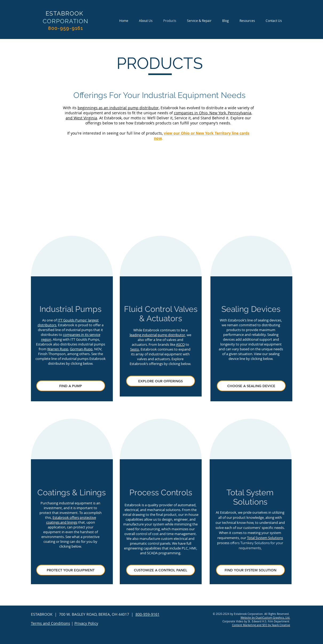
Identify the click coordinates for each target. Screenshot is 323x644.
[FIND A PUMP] (71, 386)
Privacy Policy (86, 623)
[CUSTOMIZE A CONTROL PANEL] (161, 570)
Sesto (135, 349)
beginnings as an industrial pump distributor (118, 108)
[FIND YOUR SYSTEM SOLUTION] (250, 570)
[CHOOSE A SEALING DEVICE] (251, 386)
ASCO (180, 344)
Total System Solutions (265, 538)
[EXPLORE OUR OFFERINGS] (161, 381)
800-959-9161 (147, 614)
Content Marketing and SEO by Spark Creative (261, 625)
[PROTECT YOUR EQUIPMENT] (71, 570)
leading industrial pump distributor (157, 335)
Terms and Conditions (51, 623)
